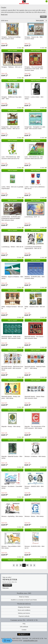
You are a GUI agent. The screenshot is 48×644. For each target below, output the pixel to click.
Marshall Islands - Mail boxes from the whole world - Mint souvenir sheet (12, 368)
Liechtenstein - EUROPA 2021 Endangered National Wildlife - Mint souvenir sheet (11, 218)
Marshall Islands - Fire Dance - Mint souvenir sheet (34, 337)
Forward (31, 565)
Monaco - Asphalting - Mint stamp (12, 516)
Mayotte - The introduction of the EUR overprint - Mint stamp (35, 427)
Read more (4, 15)
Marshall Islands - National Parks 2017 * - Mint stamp (35, 367)
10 (27, 565)
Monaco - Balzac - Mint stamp (34, 516)
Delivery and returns (24, 613)
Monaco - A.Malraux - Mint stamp (35, 456)
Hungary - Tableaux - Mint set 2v (12, 67)
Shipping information (24, 607)
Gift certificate (24, 627)
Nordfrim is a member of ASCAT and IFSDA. (24, 600)
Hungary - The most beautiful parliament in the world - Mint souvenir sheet (34, 69)
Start (14, 565)
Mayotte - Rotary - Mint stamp (11, 426)
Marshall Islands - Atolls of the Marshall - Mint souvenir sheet (11, 337)
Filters (43, 17)
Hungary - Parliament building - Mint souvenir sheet (11, 38)
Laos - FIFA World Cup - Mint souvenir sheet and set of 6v (34, 158)
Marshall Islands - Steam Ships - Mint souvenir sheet (35, 397)
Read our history (24, 597)
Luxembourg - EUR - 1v (32, 217)
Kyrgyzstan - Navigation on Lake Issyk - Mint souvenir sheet (35, 128)
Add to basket (12, 51)
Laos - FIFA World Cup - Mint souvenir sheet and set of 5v (11, 158)
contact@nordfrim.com (30, 641)
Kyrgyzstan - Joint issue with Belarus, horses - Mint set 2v (11, 128)
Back (17, 565)
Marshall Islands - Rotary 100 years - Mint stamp (11, 397)
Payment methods (24, 616)
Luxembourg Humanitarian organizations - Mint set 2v (33, 248)
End (34, 565)
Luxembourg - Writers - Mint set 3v (12, 247)
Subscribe (7, 585)
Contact (24, 630)
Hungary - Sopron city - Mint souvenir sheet (34, 38)
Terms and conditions (24, 610)
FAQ (24, 624)
